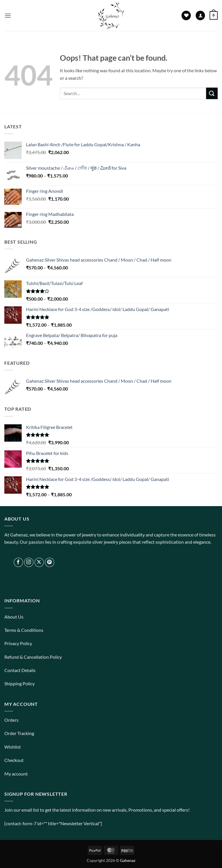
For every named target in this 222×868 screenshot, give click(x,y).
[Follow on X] (39, 562)
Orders (11, 720)
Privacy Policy (18, 643)
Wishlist (13, 747)
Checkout (14, 760)
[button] (8, 15)
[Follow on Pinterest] (50, 562)
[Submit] (212, 93)
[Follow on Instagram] (29, 562)
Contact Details (20, 670)
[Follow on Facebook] (18, 562)
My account (16, 774)
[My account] (200, 15)
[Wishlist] (186, 15)
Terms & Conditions (24, 630)
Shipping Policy (20, 683)
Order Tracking (19, 733)
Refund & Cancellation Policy (33, 657)
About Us (14, 617)
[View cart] (214, 16)
